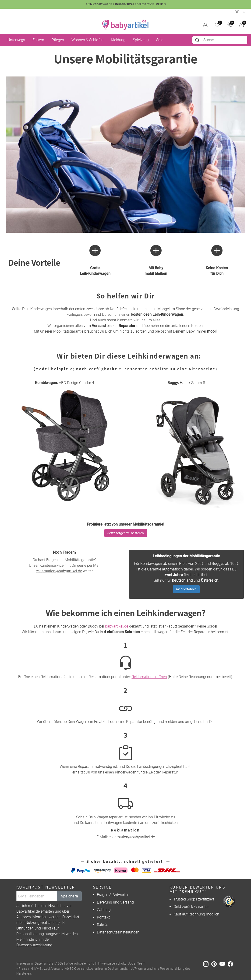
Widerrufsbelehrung (80, 964)
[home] (125, 25)
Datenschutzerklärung (34, 945)
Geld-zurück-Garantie (191, 907)
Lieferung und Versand (115, 902)
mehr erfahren (186, 589)
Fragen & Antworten (113, 895)
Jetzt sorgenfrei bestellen (126, 533)
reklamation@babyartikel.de (59, 571)
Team (141, 964)
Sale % (102, 925)
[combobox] (220, 40)
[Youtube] (224, 964)
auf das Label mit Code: (126, 4)
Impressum (25, 964)
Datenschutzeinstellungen (118, 932)
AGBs (59, 964)
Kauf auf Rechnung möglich (196, 914)
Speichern (69, 896)
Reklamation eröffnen (149, 677)
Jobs (132, 964)
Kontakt (103, 917)
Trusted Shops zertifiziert (194, 899)
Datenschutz (44, 964)
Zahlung (104, 910)
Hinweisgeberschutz (111, 964)
